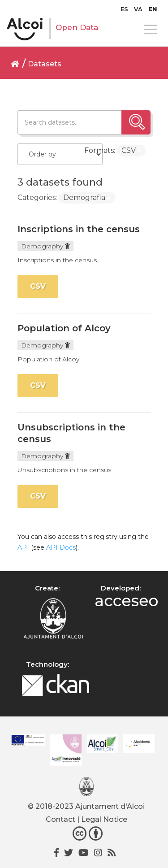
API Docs (61, 547)
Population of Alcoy (64, 328)
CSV (38, 286)
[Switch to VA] (138, 9)
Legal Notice (104, 819)
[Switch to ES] (124, 9)
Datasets (45, 64)
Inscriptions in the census (79, 229)
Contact (60, 819)
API (23, 547)
